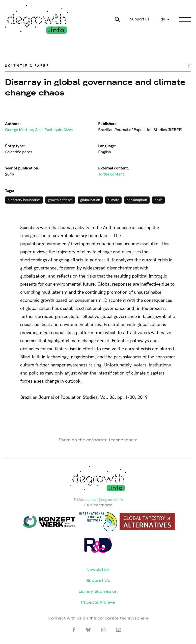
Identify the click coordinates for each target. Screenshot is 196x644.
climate (113, 200)
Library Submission (98, 591)
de (163, 19)
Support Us (98, 580)
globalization (90, 200)
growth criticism (60, 200)
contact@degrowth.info (104, 500)
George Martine (19, 130)
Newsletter (98, 570)
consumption (137, 200)
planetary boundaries (24, 200)
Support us (140, 19)
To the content (111, 174)
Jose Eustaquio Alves (54, 130)
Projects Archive (98, 602)
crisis (158, 200)
